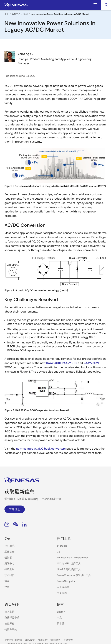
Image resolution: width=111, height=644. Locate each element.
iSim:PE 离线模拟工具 (69, 569)
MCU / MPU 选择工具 (69, 563)
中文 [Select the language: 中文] (59, 618)
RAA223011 (53, 363)
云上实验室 (63, 587)
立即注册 (15, 509)
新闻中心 (16, 14)
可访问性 (43, 640)
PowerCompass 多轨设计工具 (74, 575)
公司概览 (9, 546)
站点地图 (55, 640)
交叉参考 (62, 593)
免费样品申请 (12, 618)
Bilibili (7, 524)
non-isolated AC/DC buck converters (41, 449)
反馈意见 (68, 640)
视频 (7, 587)
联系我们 (9, 575)
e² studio (62, 546)
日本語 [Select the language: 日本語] (61, 623)
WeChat (16, 524)
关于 (7, 14)
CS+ (59, 552)
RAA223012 (70, 363)
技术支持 (9, 612)
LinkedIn (24, 524)
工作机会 (9, 552)
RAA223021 (91, 363)
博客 (26, 14)
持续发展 (9, 569)
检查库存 (9, 623)
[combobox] (106, 5)
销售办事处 (11, 629)
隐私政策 (30, 640)
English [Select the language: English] (61, 612)
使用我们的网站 (13, 640)
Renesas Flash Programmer (72, 558)
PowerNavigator (66, 581)
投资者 (8, 558)
